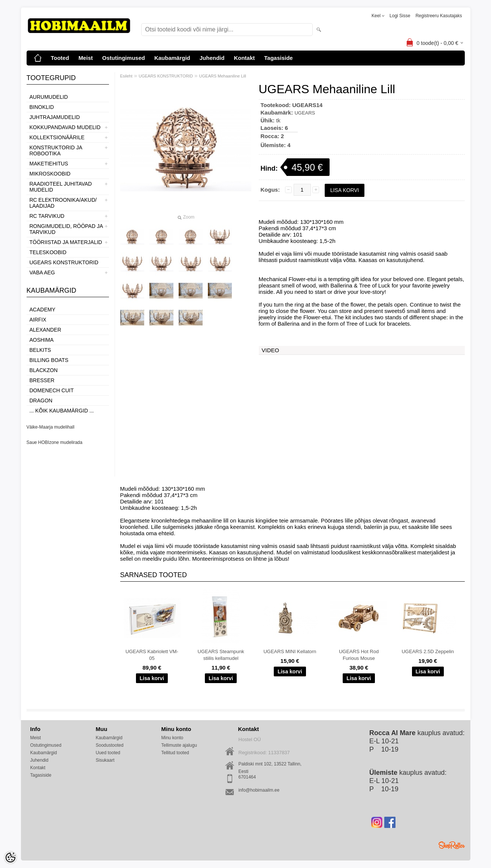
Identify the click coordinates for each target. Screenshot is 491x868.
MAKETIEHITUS (49, 164)
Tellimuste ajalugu (179, 745)
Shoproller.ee (452, 845)
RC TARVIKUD (47, 216)
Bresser (42, 380)
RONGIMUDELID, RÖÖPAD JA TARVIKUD (66, 229)
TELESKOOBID (48, 252)
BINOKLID (42, 107)
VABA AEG (42, 272)
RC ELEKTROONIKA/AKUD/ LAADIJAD (63, 203)
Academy (43, 310)
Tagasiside (278, 58)
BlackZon (44, 370)
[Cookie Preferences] (10, 858)
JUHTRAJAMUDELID (55, 117)
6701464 (247, 777)
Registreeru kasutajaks (439, 16)
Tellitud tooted (175, 753)
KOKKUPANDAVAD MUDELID (65, 127)
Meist (85, 58)
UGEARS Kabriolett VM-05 (152, 655)
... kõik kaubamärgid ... (62, 411)
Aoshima (42, 340)
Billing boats (49, 360)
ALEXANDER (46, 330)
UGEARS (305, 113)
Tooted (60, 58)
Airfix (38, 320)
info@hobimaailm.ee (259, 790)
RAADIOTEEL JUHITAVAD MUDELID (61, 187)
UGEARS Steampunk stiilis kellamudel (221, 655)
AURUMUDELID (49, 97)
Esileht (126, 76)
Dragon (41, 401)
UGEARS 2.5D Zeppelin (428, 651)
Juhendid (212, 58)
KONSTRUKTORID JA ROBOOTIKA (56, 150)
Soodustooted (110, 745)
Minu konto (172, 738)
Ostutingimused (124, 58)
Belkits (40, 350)
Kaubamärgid (172, 58)
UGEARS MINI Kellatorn (290, 651)
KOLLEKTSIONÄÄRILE (57, 137)
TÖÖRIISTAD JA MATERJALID (66, 242)
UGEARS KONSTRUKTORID (64, 262)
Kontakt (244, 58)
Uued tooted (108, 753)
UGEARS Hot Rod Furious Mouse (359, 655)
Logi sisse (400, 16)
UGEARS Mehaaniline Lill (223, 76)
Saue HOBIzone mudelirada (54, 442)
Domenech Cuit (52, 390)
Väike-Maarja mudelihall (51, 427)
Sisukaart (105, 760)
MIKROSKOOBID (50, 174)
